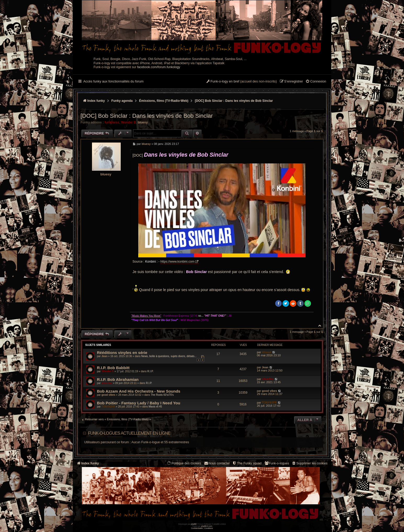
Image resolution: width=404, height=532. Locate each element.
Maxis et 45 (155, 407)
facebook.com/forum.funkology (159, 67)
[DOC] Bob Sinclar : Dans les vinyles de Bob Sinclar (234, 101)
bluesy (143, 122)
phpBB (194, 524)
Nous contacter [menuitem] (217, 463)
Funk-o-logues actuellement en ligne (129, 433)
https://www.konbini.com (177, 262)
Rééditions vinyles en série (122, 353)
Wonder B (128, 122)
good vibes (108, 395)
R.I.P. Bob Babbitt (113, 368)
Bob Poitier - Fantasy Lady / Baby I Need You (139, 403)
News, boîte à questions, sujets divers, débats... (169, 356)
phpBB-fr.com (207, 526)
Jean (104, 356)
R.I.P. (151, 371)
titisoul (267, 352)
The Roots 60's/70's (162, 395)
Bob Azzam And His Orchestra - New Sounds (139, 391)
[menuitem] (316, 82)
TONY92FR (108, 407)
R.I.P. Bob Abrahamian (118, 379)
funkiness (112, 122)
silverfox (107, 383)
